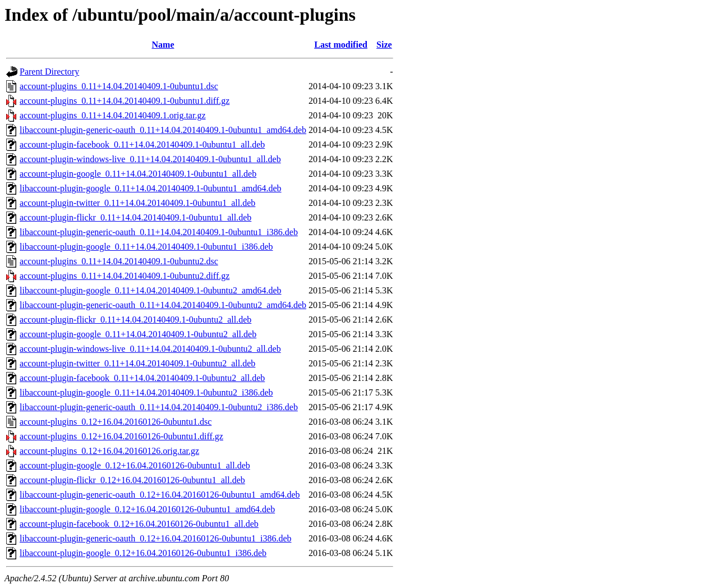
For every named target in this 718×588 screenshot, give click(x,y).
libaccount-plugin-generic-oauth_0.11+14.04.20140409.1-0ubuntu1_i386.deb (159, 232)
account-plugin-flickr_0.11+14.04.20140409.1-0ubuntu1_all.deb (135, 217)
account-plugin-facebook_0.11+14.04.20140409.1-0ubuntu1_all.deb (142, 144)
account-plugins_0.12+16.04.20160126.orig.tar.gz (109, 451)
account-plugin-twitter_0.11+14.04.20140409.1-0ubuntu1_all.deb (137, 203)
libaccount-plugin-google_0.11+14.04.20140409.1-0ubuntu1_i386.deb (146, 247)
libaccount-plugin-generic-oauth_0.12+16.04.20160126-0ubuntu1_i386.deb (155, 538)
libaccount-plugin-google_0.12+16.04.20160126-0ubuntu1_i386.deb (143, 553)
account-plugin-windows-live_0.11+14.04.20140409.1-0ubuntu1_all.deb (150, 159)
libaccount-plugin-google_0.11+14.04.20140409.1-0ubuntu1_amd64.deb (151, 188)
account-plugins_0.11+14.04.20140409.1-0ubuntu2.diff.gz (125, 276)
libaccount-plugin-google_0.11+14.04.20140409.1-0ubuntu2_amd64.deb (151, 290)
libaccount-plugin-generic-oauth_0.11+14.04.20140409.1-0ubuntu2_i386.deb (159, 407)
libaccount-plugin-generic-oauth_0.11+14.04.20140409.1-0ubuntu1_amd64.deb (163, 130)
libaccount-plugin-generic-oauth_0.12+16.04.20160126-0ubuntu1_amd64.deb (160, 495)
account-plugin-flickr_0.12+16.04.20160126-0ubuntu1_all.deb (132, 480)
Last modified (341, 45)
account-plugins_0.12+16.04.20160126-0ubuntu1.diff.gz (121, 436)
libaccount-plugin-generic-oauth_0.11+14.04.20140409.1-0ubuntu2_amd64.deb (163, 305)
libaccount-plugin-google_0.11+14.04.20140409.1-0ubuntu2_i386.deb (146, 392)
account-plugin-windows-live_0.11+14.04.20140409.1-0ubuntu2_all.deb (150, 349)
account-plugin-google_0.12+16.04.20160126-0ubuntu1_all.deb (135, 465)
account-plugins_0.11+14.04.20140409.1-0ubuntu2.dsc (119, 261)
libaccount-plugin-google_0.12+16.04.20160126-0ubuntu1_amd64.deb (147, 509)
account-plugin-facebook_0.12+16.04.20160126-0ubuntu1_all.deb (139, 524)
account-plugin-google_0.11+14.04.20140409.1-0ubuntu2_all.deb (138, 334)
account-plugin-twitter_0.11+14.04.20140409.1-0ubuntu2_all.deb (137, 363)
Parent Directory (49, 72)
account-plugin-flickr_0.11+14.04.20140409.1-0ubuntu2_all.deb (135, 320)
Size (384, 45)
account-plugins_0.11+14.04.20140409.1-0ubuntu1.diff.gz (125, 101)
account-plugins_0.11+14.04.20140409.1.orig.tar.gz (113, 115)
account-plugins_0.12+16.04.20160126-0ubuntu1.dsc (116, 422)
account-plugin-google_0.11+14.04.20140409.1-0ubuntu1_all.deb (138, 174)
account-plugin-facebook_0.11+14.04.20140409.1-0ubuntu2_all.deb (142, 378)
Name (163, 45)
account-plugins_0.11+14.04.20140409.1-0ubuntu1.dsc (119, 86)
